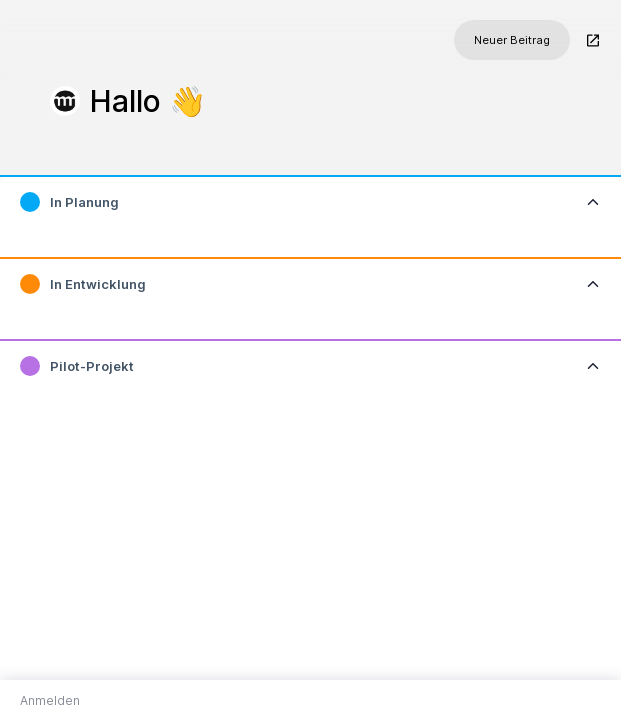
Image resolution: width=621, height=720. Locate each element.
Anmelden (50, 700)
